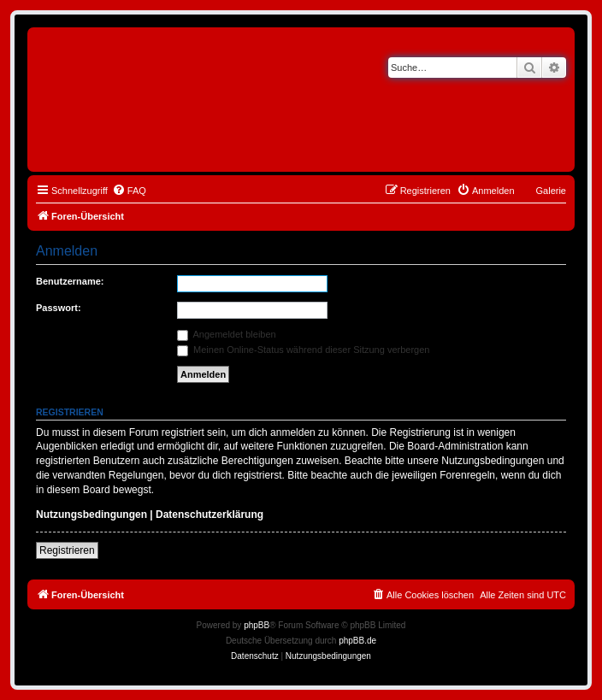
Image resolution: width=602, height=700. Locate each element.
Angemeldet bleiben (227, 334)
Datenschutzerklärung (210, 515)
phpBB (257, 625)
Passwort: (59, 308)
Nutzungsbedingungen (91, 515)
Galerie (551, 191)
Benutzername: (70, 281)
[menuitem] (129, 191)
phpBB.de (357, 641)
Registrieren (67, 550)
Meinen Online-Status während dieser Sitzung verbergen (303, 350)
